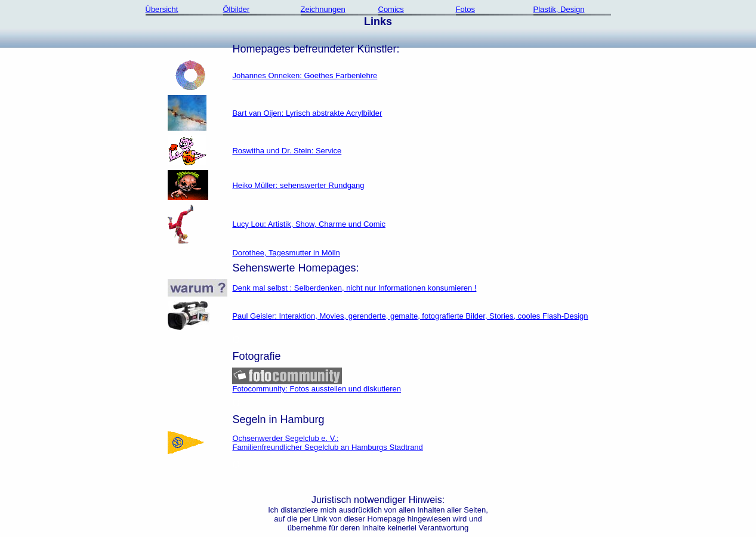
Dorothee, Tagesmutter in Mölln (286, 253)
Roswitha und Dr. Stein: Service (287, 151)
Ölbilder (237, 9)
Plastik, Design (559, 9)
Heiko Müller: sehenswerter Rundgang (298, 185)
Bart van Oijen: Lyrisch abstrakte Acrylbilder (307, 113)
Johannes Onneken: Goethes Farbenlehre (305, 75)
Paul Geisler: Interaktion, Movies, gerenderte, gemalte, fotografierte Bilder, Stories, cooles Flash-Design (410, 316)
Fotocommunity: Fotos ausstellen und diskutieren (317, 385)
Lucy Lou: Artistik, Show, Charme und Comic (309, 224)
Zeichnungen (323, 9)
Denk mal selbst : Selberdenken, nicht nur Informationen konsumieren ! (354, 288)
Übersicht (162, 9)
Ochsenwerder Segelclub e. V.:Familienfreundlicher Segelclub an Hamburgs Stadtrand (327, 443)
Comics (391, 9)
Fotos (466, 9)
